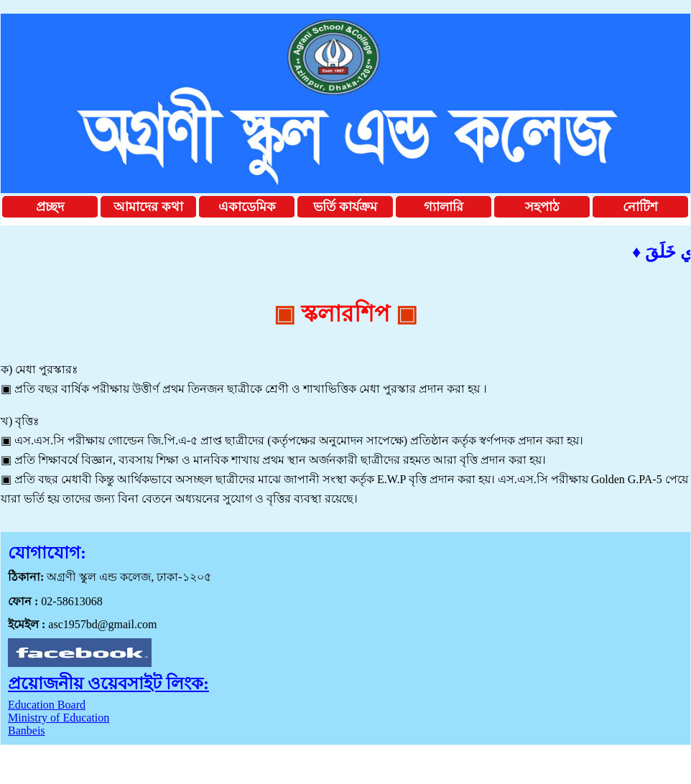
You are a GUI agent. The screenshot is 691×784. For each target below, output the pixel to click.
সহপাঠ (542, 207)
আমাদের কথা (148, 207)
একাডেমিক (247, 207)
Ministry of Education (59, 718)
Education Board (47, 705)
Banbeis (27, 731)
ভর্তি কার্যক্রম (345, 207)
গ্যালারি (444, 207)
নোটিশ (640, 207)
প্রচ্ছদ (50, 207)
